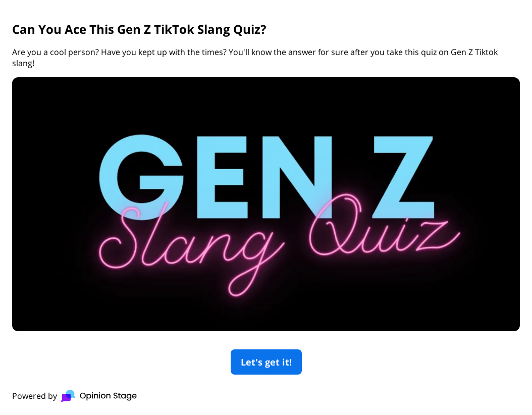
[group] (266, 207)
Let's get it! (266, 362)
